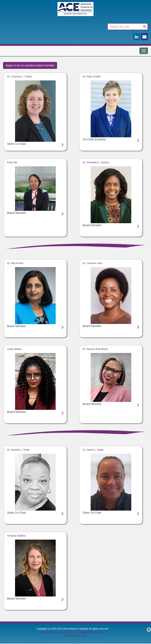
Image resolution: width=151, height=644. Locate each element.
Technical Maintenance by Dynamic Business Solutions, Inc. (73, 632)
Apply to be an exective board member (30, 66)
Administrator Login (75, 636)
